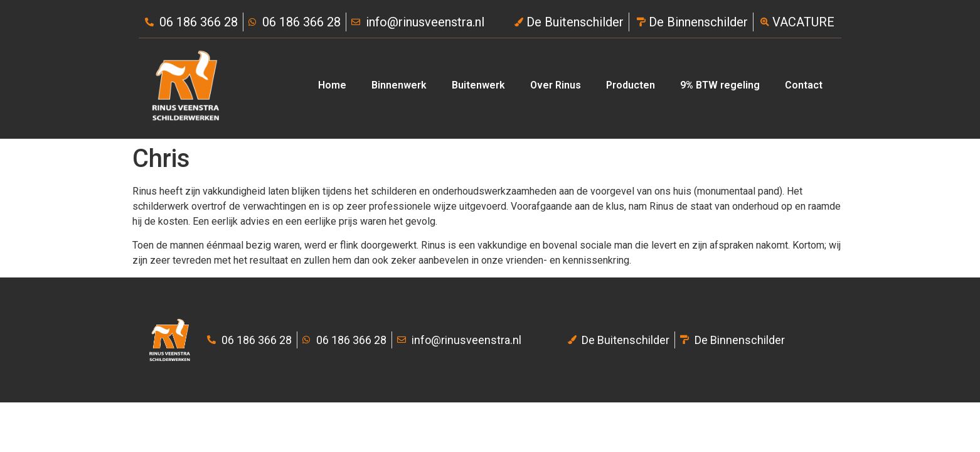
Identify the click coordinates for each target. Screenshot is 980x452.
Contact (804, 85)
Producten (631, 85)
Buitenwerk (478, 85)
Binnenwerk (399, 85)
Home (332, 85)
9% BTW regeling (720, 85)
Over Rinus (556, 85)
